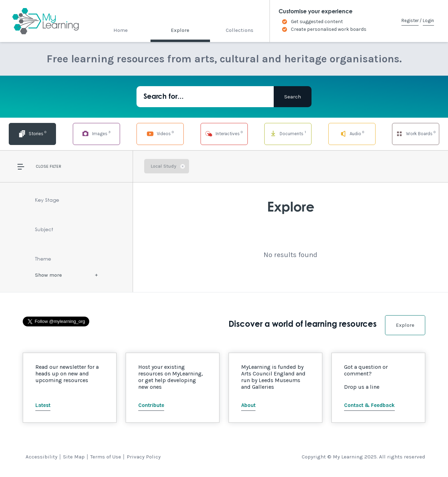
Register (410, 20)
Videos (160, 133)
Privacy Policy (144, 457)
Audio (352, 133)
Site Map (74, 457)
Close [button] (42, 166)
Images (96, 133)
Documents (288, 133)
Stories (32, 133)
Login (428, 20)
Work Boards (415, 133)
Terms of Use (106, 457)
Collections (240, 30)
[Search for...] (205, 97)
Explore (180, 30)
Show (48, 275)
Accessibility (41, 457)
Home (121, 30)
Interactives (224, 133)
